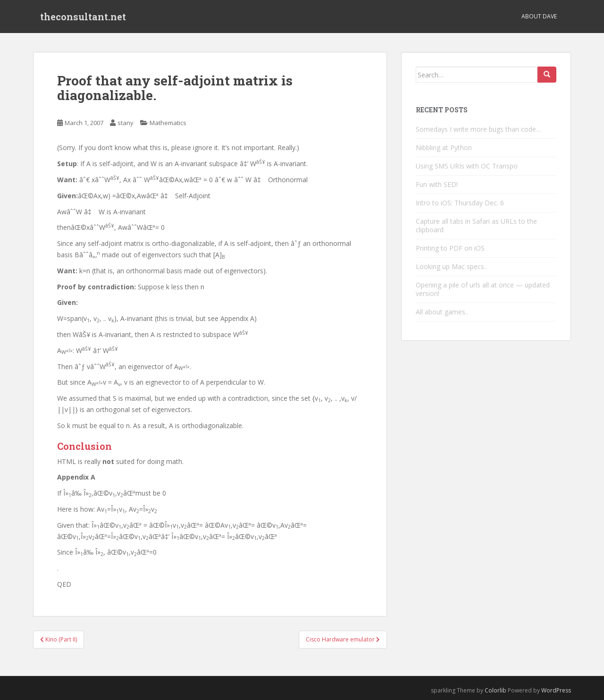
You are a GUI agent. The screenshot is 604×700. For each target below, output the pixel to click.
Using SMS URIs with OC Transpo (467, 166)
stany (126, 123)
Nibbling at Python (444, 148)
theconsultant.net (83, 17)
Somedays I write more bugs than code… (478, 129)
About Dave (539, 16)
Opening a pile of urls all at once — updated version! (483, 289)
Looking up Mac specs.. (451, 266)
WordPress (556, 690)
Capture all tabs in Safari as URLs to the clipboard (476, 225)
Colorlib (495, 690)
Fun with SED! (437, 184)
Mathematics (168, 123)
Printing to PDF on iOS (450, 248)
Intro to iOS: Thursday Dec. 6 (460, 203)
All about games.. (442, 312)
